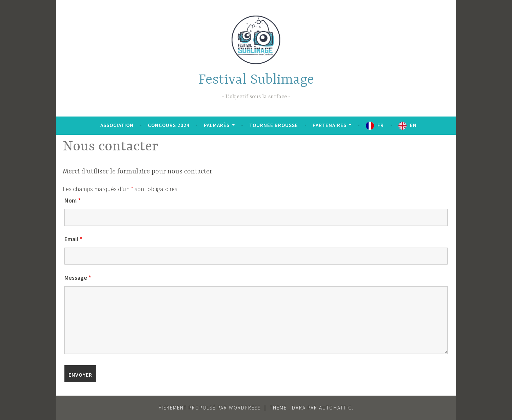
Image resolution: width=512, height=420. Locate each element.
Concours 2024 (169, 125)
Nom (73, 200)
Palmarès (217, 125)
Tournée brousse (274, 125)
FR (381, 125)
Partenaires (330, 125)
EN (413, 125)
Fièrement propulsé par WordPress (210, 408)
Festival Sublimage (256, 80)
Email (73, 239)
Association (117, 125)
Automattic (336, 408)
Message (78, 278)
